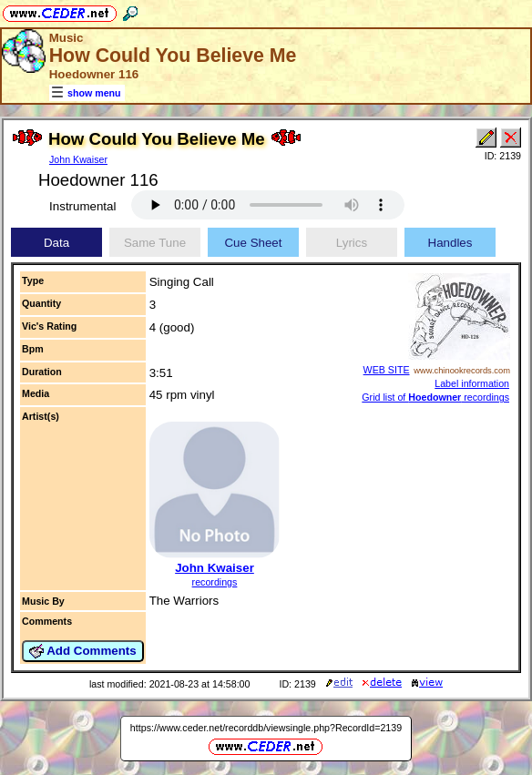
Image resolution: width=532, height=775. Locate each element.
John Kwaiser (78, 159)
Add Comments (83, 651)
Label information (472, 383)
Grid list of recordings (435, 397)
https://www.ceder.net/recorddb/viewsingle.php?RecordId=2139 (266, 728)
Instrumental (82, 206)
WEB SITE (387, 370)
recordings (215, 582)
